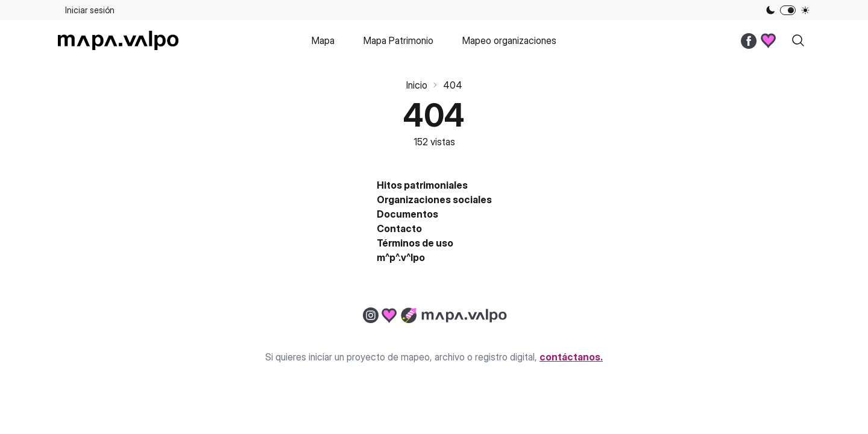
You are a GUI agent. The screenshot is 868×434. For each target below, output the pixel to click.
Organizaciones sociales (434, 200)
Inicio (417, 85)
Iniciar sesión (90, 10)
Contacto (399, 228)
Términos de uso (415, 243)
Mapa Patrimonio (398, 40)
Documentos (407, 214)
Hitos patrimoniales (422, 185)
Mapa (323, 40)
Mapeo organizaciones (509, 40)
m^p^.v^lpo (401, 257)
